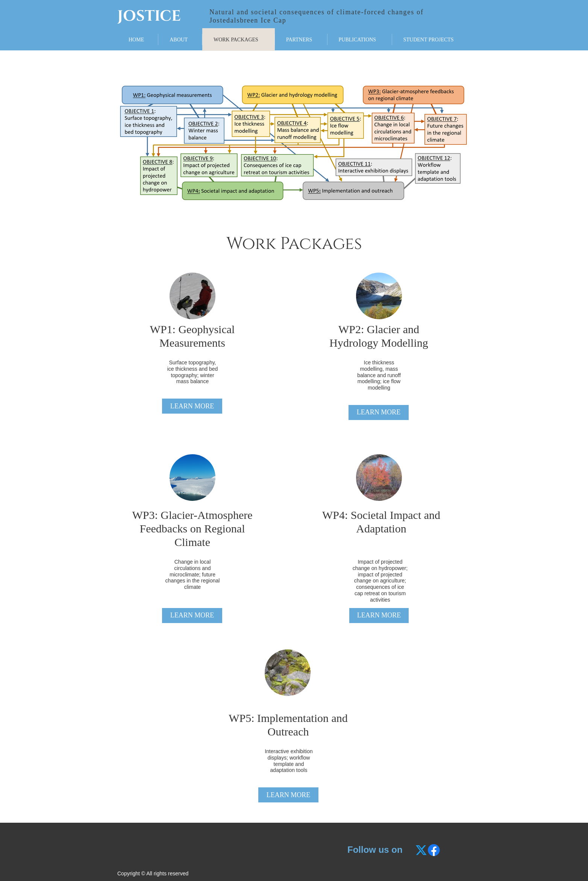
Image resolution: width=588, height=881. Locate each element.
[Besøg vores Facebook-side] (434, 850)
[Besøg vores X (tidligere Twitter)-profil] (422, 850)
